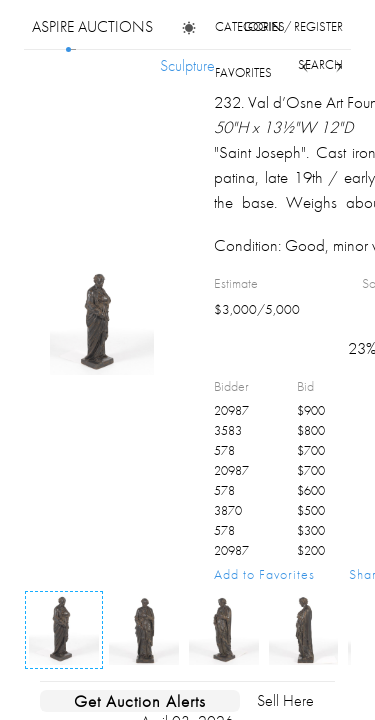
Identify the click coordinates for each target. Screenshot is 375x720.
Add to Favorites (264, 574)
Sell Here (285, 700)
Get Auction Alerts (140, 701)
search (320, 64)
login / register (293, 26)
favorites (243, 72)
